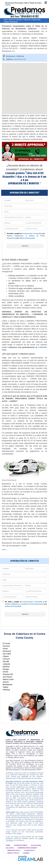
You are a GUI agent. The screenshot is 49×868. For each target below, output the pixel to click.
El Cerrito (6, 643)
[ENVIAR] (25, 246)
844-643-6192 (20, 59)
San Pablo (7, 654)
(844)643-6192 (29, 16)
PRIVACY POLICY (13, 853)
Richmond (7, 651)
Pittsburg (6, 690)
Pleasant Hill (8, 674)
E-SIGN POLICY (30, 850)
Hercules (6, 646)
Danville (6, 661)
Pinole (5, 649)
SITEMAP (26, 853)
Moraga (6, 669)
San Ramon (7, 677)
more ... (5, 549)
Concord (6, 659)
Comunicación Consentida (32, 234)
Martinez (6, 667)
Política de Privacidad (27, 238)
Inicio (6, 20)
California (27, 20)
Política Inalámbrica (15, 236)
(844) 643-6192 (35, 173)
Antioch (6, 682)
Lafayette (6, 664)
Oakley (6, 687)
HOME (8, 845)
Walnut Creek (8, 679)
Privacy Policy (37, 743)
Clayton (6, 656)
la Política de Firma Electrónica (32, 604)
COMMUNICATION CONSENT (27, 848)
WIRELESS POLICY (14, 850)
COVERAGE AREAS (21, 845)
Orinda (5, 672)
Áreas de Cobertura (16, 20)
